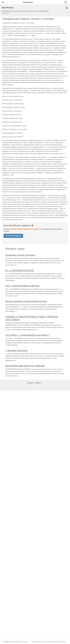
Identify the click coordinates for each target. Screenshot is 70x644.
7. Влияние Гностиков (16, 350)
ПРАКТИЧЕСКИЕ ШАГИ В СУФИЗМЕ (25, 366)
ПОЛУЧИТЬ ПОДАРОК (13, 236)
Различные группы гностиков (20, 255)
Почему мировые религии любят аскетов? (26, 301)
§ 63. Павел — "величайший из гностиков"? (27, 335)
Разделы (38, 383)
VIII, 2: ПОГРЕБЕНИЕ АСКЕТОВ (22, 286)
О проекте (30, 383)
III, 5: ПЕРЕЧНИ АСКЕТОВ (19, 270)
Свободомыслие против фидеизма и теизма (15, 642)
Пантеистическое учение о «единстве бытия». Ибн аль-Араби (48, 642)
